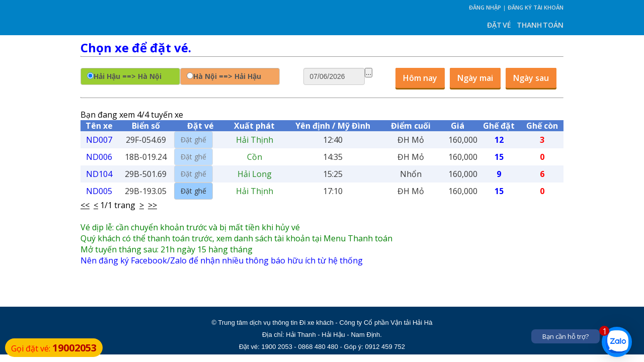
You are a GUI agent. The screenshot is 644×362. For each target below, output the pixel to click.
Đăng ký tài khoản (536, 7)
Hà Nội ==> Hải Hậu (227, 76)
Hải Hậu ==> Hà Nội (128, 76)
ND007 (99, 140)
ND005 (99, 191)
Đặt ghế (193, 191)
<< (85, 205)
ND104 (99, 174)
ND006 (99, 157)
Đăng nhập (485, 7)
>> (152, 205)
